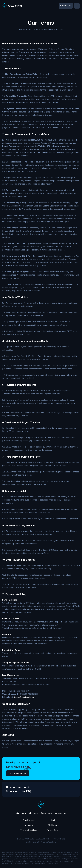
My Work (29, 825)
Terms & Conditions (29, 830)
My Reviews (53, 825)
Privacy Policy (53, 830)
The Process (29, 820)
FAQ (53, 820)
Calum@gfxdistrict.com (24, 697)
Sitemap (62, 839)
